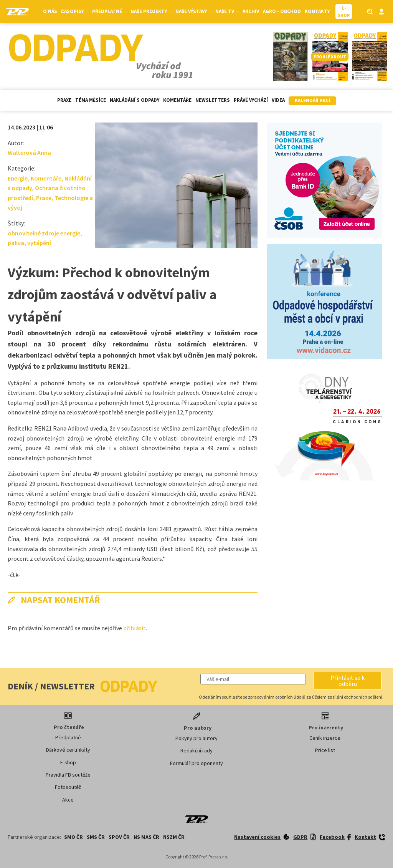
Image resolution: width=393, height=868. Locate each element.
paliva (16, 243)
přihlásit (135, 628)
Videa (278, 100)
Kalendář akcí (312, 100)
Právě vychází (251, 100)
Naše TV (227, 11)
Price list (325, 750)
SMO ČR (73, 837)
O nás (50, 11)
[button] (348, 681)
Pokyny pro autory (196, 738)
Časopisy (75, 11)
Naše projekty (151, 11)
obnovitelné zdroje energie (44, 233)
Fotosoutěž (68, 787)
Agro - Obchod (282, 11)
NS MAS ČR (146, 837)
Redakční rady (196, 750)
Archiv (251, 11)
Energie (18, 178)
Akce (68, 800)
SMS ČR (96, 837)
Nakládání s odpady (135, 100)
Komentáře (177, 100)
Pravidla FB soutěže (68, 775)
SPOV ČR (119, 837)
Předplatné (109, 11)
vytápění (39, 243)
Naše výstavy (193, 11)
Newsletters (213, 100)
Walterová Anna (29, 152)
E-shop (68, 762)
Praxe (64, 100)
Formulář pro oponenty (196, 763)
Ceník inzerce (325, 738)
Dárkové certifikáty (68, 750)
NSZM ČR (174, 837)
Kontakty (317, 11)
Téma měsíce (91, 100)
